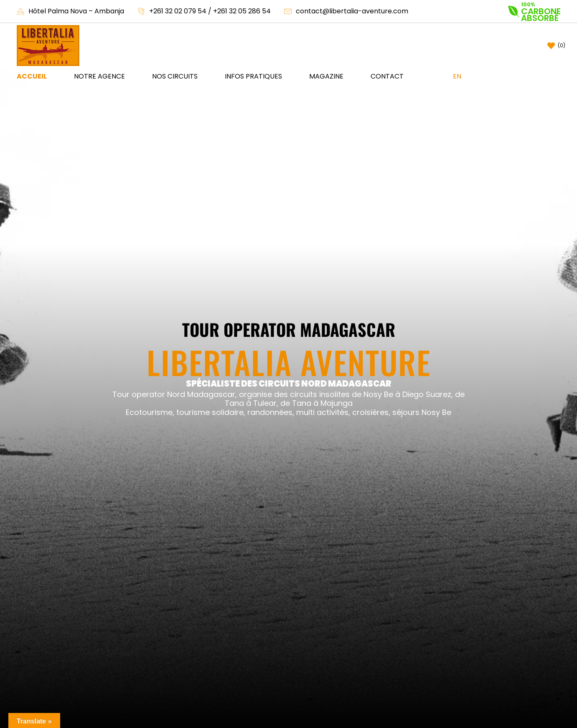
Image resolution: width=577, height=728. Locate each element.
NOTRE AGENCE (99, 76)
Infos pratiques (253, 76)
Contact (387, 76)
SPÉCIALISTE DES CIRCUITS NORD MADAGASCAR (289, 384)
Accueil (32, 76)
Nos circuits (175, 76)
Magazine (326, 76)
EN (457, 76)
